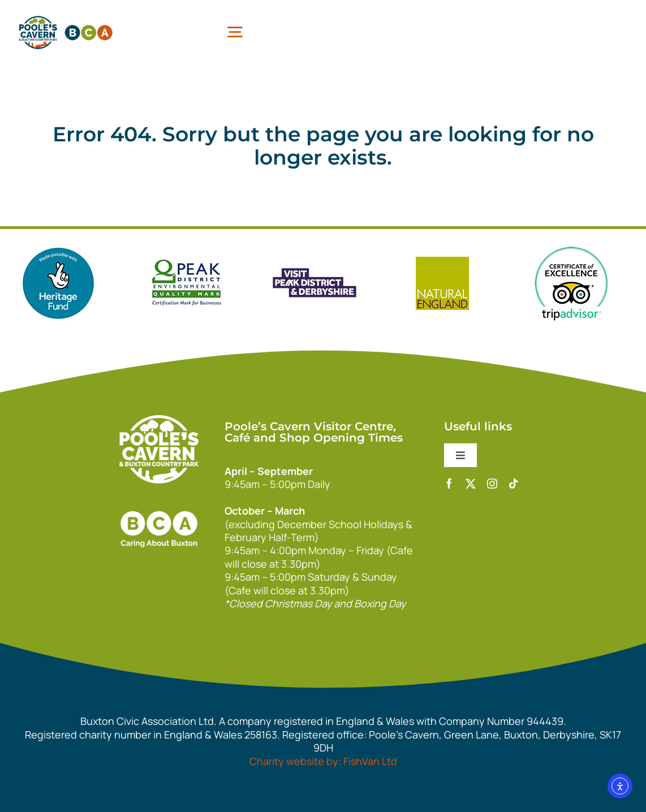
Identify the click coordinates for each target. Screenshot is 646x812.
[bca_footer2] (159, 500)
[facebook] (449, 483)
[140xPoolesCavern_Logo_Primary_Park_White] (159, 420)
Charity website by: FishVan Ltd (323, 761)
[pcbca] (66, 16)
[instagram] (492, 483)
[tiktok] (514, 483)
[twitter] (471, 483)
